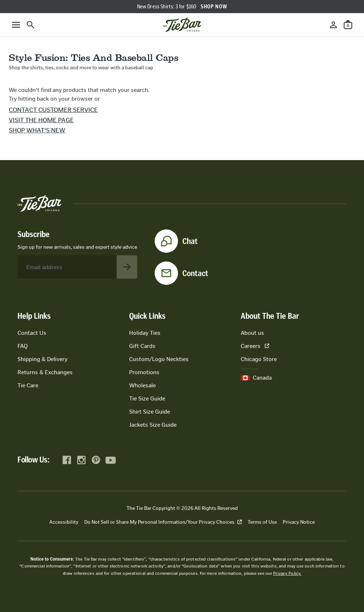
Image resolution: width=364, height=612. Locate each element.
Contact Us (32, 333)
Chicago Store (259, 359)
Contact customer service (53, 110)
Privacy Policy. (287, 573)
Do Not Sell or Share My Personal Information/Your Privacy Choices (163, 522)
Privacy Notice (299, 522)
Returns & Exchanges (45, 372)
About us (252, 333)
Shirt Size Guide (150, 412)
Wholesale (142, 385)
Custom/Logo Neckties (159, 359)
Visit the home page (41, 120)
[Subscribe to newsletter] (127, 267)
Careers (255, 346)
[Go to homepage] (182, 25)
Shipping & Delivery (42, 359)
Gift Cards (142, 346)
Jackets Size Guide (153, 425)
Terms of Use (262, 522)
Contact (195, 273)
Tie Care (28, 385)
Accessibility (64, 522)
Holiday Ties (145, 333)
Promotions (144, 372)
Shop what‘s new (37, 130)
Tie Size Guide (147, 398)
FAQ (23, 346)
